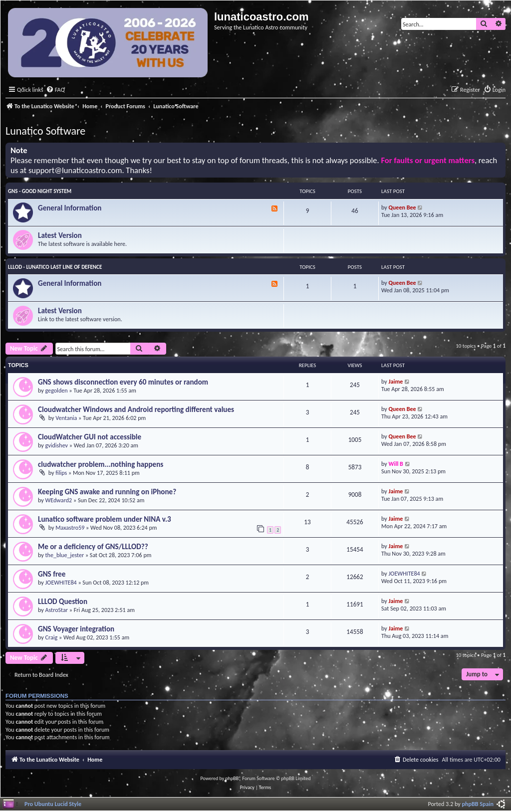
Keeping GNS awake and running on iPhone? (107, 492)
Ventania (66, 418)
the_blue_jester (65, 555)
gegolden (57, 390)
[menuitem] (55, 90)
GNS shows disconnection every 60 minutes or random (123, 382)
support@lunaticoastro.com (75, 170)
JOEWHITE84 (61, 582)
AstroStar (57, 610)
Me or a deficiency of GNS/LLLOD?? (93, 547)
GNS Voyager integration (76, 629)
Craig (52, 637)
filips (61, 473)
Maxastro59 (70, 527)
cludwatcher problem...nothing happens (101, 464)
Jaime (396, 381)
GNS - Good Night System (40, 191)
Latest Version (60, 235)
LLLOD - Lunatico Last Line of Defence (55, 267)
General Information (70, 208)
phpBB (232, 778)
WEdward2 (59, 500)
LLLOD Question (63, 602)
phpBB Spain (478, 804)
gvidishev (57, 445)
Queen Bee (402, 207)
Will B (396, 464)
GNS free (52, 574)
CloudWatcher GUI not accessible (90, 437)
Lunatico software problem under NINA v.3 (105, 519)
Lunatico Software (45, 131)
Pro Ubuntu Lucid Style (53, 804)
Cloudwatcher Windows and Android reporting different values (136, 409)
